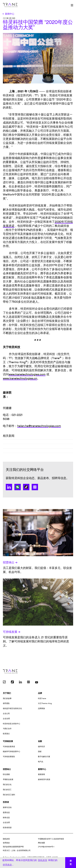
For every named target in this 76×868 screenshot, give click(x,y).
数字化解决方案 (44, 757)
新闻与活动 (7, 807)
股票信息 (6, 813)
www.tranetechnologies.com (27, 374)
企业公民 (6, 714)
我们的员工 (7, 790)
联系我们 (6, 734)
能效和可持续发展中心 (12, 751)
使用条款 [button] (7, 865)
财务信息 (6, 818)
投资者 (6, 802)
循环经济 (41, 747)
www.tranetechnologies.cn (20, 379)
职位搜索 (6, 774)
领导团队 (6, 703)
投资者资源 (7, 828)
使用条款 (6, 843)
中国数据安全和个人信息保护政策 (51, 839)
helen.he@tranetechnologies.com (39, 426)
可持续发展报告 (9, 757)
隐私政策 (6, 839)
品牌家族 (41, 708)
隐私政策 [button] (43, 860)
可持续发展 (12, 632)
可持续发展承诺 (9, 747)
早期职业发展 (8, 779)
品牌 (40, 693)
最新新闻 (41, 774)
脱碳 (40, 751)
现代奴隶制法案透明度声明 (13, 847)
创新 (40, 741)
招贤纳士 (10, 563)
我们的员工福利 (9, 795)
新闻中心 (42, 769)
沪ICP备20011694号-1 (46, 847)
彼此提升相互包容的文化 (12, 708)
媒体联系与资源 (44, 779)
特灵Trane (42, 698)
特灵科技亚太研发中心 (12, 724)
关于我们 (7, 693)
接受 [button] (71, 862)
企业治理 (6, 719)
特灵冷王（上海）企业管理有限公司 (17, 850)
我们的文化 (7, 785)
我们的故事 (7, 698)
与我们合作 (7, 729)
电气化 (41, 762)
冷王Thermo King (45, 703)
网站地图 (41, 843)
